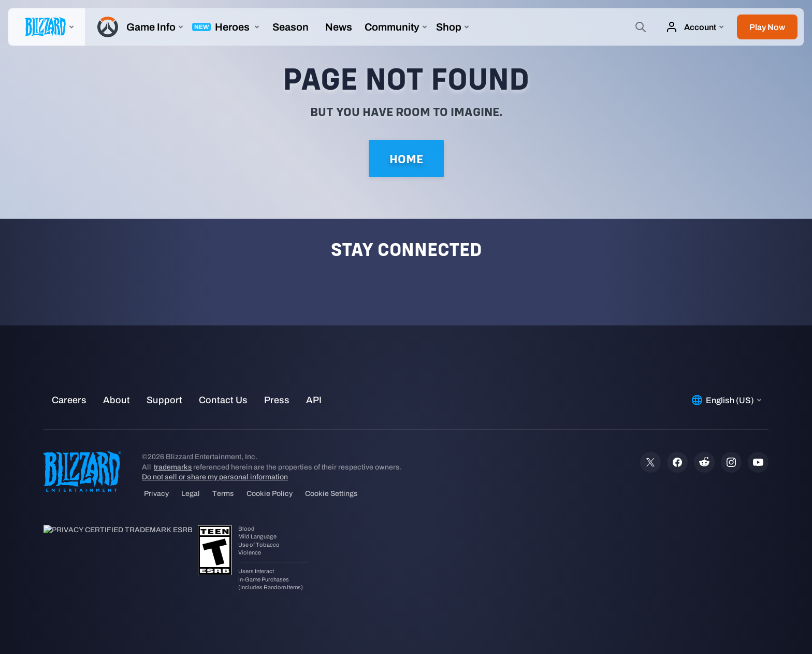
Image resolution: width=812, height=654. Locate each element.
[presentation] (47, 27)
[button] (767, 27)
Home (406, 159)
